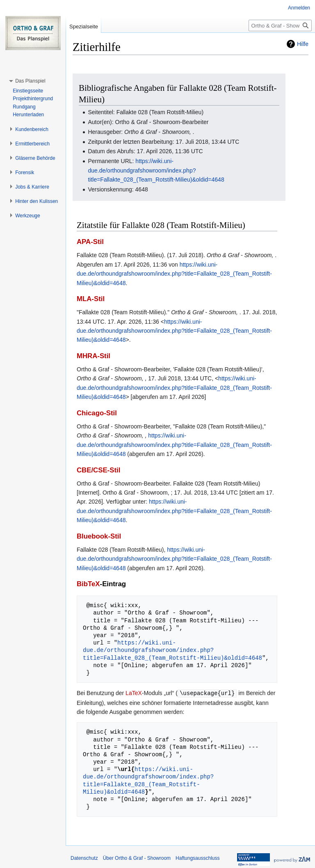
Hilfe (303, 44)
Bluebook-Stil (99, 536)
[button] (30, 81)
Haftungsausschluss (197, 858)
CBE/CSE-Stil (98, 470)
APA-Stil (90, 242)
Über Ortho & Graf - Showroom (137, 858)
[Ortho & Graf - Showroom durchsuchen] (280, 25)
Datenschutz (84, 858)
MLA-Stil (91, 299)
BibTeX (88, 584)
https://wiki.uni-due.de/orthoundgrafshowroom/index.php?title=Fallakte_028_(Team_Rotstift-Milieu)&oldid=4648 (156, 170)
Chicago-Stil (97, 413)
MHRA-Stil (94, 356)
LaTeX (134, 693)
